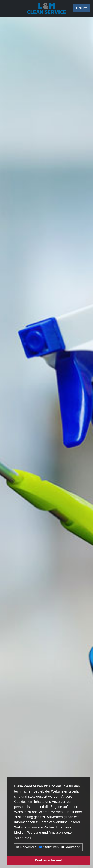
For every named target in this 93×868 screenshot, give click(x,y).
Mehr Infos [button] (23, 838)
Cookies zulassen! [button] (48, 860)
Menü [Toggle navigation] (82, 8)
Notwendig (26, 847)
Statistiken (49, 847)
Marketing (71, 847)
